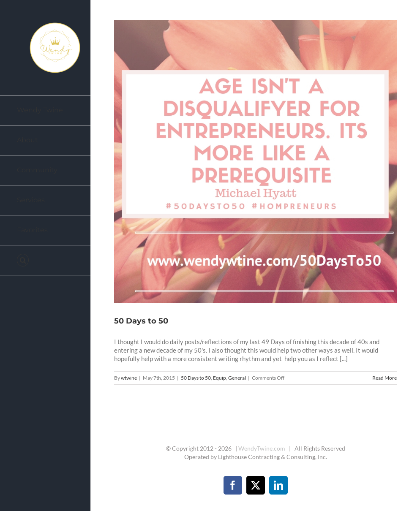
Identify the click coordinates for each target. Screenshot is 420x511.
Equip (220, 378)
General (237, 378)
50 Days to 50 (141, 321)
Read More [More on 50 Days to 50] (385, 378)
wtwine (129, 378)
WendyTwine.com (262, 448)
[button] (45, 260)
